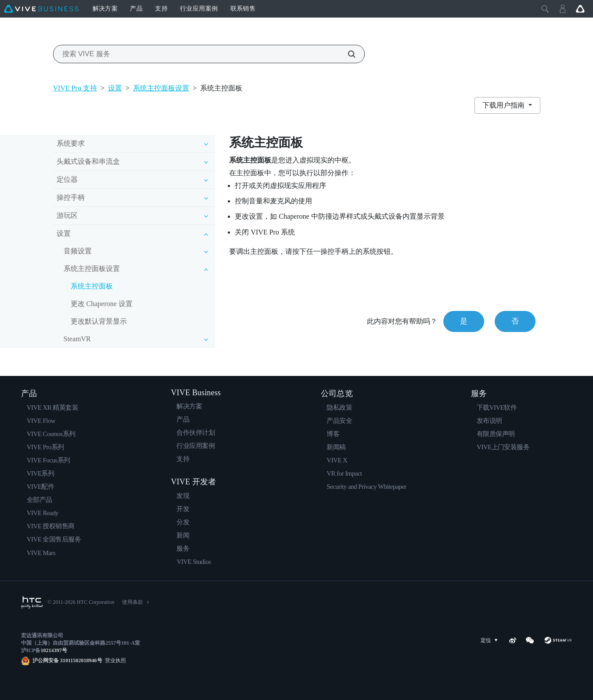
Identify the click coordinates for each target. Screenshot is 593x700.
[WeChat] (530, 640)
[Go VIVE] (580, 9)
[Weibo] (513, 640)
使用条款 (133, 602)
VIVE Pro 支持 (75, 88)
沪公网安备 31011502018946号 (67, 660)
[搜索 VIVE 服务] (347, 54)
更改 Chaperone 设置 (102, 304)
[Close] (545, 9)
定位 (491, 640)
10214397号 (54, 650)
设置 (115, 88)
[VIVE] (41, 9)
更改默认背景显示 (99, 321)
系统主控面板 (92, 286)
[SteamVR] (558, 640)
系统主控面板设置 (161, 88)
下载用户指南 (504, 105)
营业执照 (114, 660)
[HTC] (32, 603)
